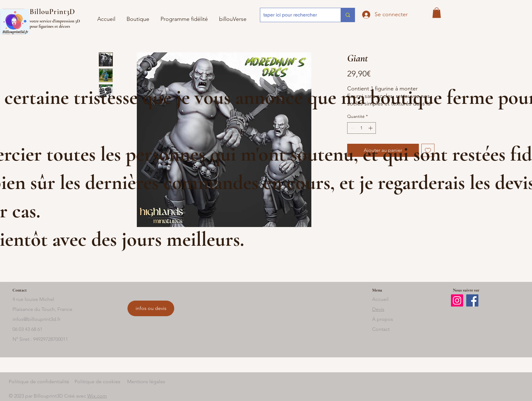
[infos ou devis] (151, 308)
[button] (233, 16)
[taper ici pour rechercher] (295, 15)
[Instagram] (457, 300)
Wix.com (97, 396)
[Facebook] (472, 300)
